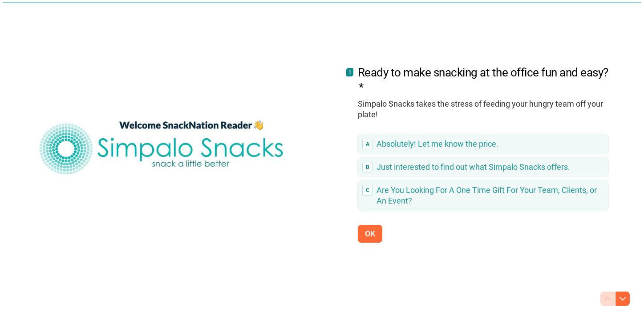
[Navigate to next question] (623, 299)
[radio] (483, 144)
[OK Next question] (370, 233)
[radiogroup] (483, 172)
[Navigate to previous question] (608, 299)
